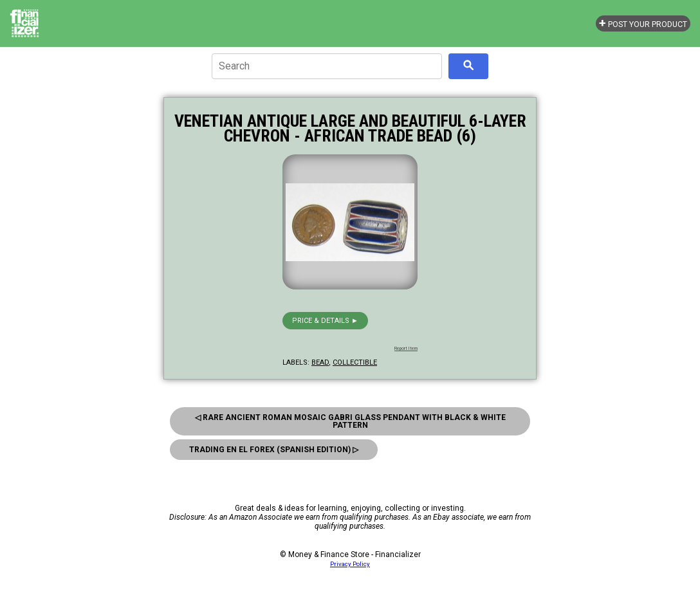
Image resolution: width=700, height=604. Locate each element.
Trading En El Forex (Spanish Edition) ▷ (274, 450)
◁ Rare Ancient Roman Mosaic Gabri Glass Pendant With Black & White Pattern (350, 421)
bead (320, 362)
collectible (355, 362)
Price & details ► (325, 321)
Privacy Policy (350, 564)
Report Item (406, 349)
